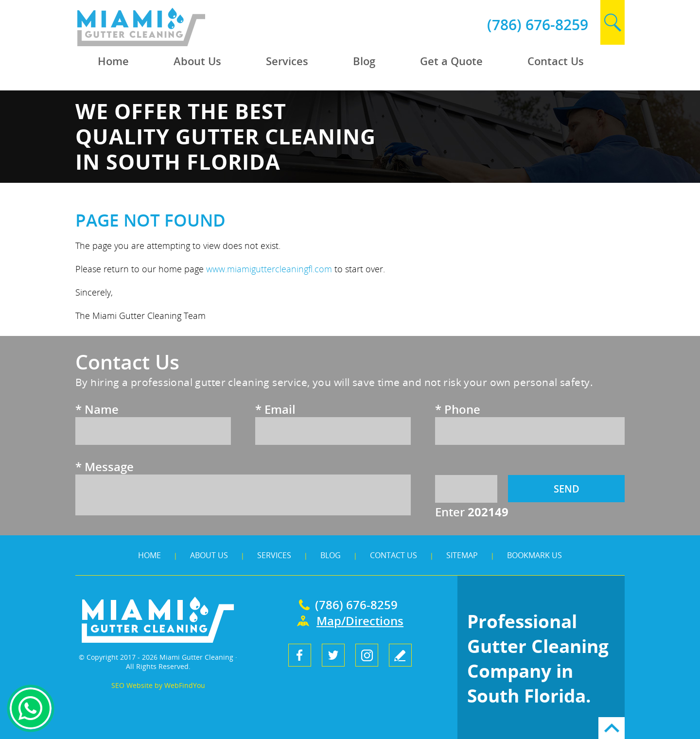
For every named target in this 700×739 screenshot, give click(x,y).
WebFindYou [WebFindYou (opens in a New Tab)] (185, 685)
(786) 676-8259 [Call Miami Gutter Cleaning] (538, 25)
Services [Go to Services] (287, 61)
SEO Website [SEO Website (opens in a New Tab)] (132, 685)
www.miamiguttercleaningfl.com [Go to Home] (269, 269)
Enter (472, 512)
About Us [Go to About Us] (197, 61)
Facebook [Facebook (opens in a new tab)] (300, 655)
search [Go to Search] (612, 22)
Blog (331, 555)
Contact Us (394, 555)
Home (149, 555)
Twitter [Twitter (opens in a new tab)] (333, 655)
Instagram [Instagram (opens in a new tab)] (367, 655)
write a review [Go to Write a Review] (400, 655)
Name (97, 409)
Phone (458, 409)
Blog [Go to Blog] (364, 61)
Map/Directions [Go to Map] (360, 621)
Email (275, 409)
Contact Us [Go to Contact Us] (556, 61)
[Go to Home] (164, 44)
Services (274, 555)
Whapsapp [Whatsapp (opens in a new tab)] (31, 708)
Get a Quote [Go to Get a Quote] (451, 61)
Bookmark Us (534, 555)
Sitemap (462, 555)
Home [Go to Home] (113, 61)
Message (105, 466)
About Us (209, 555)
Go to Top (612, 728)
